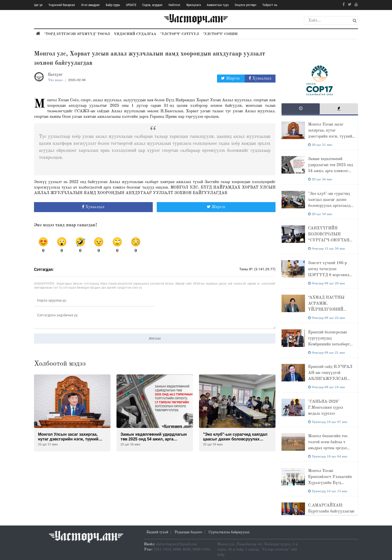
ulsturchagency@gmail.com (176, 544)
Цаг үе (38, 5)
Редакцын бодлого (188, 532)
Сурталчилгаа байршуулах (229, 532)
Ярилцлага (193, 5)
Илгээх (155, 338)
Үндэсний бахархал (62, 5)
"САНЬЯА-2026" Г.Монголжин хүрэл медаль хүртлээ (325, 408)
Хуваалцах (260, 78)
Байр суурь (113, 5)
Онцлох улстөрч (245, 5)
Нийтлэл (174, 5)
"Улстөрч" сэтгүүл (180, 34)
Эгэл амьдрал (90, 5)
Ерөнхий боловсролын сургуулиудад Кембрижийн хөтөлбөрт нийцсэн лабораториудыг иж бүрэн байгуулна (330, 344)
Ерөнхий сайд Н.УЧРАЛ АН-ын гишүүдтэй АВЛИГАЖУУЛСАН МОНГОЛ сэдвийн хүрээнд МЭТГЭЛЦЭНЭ (330, 379)
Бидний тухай (157, 532)
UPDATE (131, 5)
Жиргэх (231, 78)
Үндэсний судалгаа (135, 34)
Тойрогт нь (270, 5)
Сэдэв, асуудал (152, 5)
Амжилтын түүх (218, 5)
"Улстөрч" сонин (220, 34)
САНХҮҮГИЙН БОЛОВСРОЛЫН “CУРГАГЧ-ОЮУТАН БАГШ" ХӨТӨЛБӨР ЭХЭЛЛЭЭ (329, 240)
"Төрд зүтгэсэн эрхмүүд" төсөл (77, 34)
